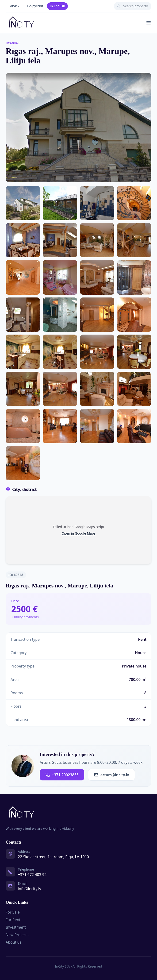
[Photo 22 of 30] (23, 389)
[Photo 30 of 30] (23, 463)
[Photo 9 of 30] (134, 240)
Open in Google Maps (78, 533)
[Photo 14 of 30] (23, 315)
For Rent (13, 920)
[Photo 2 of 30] (23, 203)
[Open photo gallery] (78, 127)
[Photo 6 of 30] (23, 240)
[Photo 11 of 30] (60, 277)
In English (57, 6)
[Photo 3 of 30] (60, 203)
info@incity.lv (29, 889)
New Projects (17, 935)
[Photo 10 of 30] (23, 277)
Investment (16, 927)
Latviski (14, 6)
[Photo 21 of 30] (134, 352)
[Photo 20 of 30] (97, 352)
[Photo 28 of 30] (97, 426)
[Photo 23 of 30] (60, 389)
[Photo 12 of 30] (97, 277)
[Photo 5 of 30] (134, 203)
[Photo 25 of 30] (134, 389)
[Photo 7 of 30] (60, 240)
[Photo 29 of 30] (134, 426)
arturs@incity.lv (111, 775)
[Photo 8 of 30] (97, 240)
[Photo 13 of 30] (134, 277)
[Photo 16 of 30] (97, 315)
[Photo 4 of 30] (97, 203)
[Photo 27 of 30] (60, 426)
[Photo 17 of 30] (134, 315)
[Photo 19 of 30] (60, 352)
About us (13, 942)
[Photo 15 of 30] (60, 315)
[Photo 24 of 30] (97, 389)
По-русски (35, 6)
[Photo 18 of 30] (23, 352)
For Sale (13, 912)
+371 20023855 (62, 775)
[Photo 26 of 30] (23, 426)
